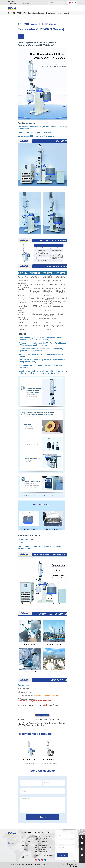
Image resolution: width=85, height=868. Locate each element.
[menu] (51, 8)
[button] (51, 8)
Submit (42, 817)
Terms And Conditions (73, 865)
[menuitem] (51, 8)
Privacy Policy (64, 864)
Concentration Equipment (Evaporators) (42, 13)
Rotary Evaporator (64, 13)
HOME (12, 13)
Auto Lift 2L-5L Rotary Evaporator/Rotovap (43, 719)
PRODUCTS (21, 13)
